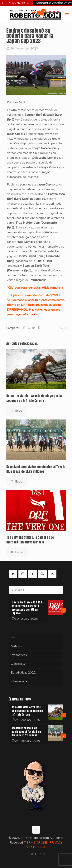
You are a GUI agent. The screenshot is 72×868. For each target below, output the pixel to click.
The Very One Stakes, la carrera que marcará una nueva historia (30, 540)
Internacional (19, 681)
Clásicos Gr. (19, 664)
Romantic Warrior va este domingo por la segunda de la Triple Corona (34, 398)
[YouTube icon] (36, 854)
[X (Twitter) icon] (32, 854)
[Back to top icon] (36, 830)
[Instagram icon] (44, 854)
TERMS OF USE (36, 843)
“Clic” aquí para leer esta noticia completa (35, 288)
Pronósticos (19, 655)
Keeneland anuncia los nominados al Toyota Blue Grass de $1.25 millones (36, 469)
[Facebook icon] (28, 854)
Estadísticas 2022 (23, 673)
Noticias (16, 646)
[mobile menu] (67, 14)
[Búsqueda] (36, 590)
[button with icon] (13, 574)
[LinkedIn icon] (40, 854)
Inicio (14, 637)
